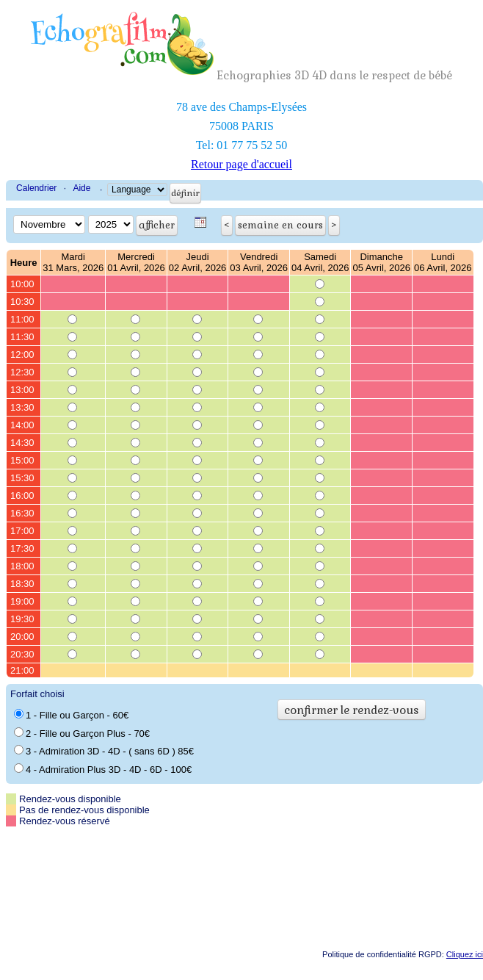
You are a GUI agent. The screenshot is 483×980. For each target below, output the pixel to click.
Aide (81, 188)
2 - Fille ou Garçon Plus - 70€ (82, 733)
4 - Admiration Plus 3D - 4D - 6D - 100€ (103, 769)
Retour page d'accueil (241, 164)
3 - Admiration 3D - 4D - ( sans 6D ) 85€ (104, 751)
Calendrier (36, 188)
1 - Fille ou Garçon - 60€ (71, 715)
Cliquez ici (465, 954)
